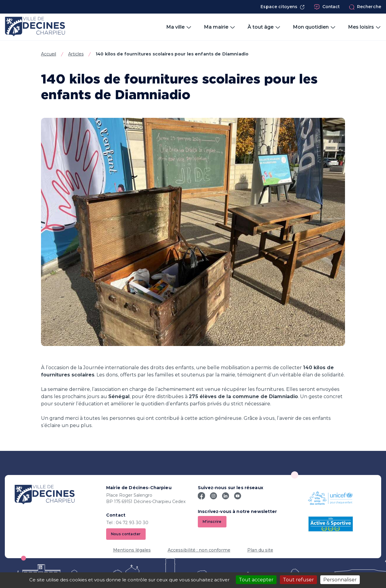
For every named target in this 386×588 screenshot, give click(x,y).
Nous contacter (126, 534)
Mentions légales (132, 550)
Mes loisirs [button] (365, 27)
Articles (76, 54)
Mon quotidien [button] (314, 27)
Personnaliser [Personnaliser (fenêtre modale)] (340, 580)
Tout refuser (298, 580)
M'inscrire (212, 522)
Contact (327, 7)
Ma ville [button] (179, 27)
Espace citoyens (283, 7)
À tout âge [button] (264, 27)
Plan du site (260, 550)
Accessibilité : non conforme (199, 550)
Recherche (365, 7)
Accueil (49, 54)
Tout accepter (256, 580)
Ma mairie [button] (220, 27)
